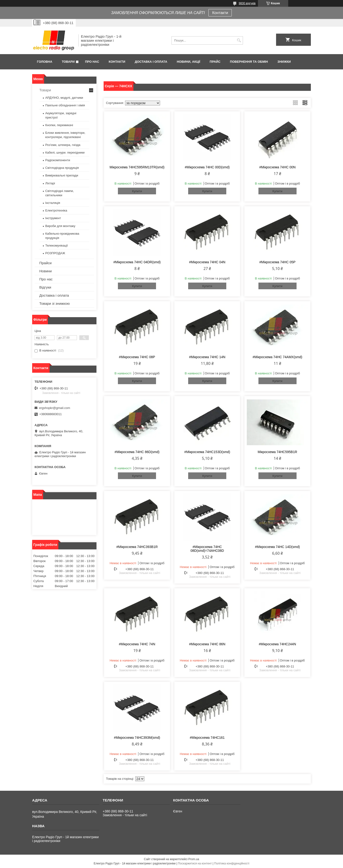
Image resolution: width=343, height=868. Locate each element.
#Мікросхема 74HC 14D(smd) (277, 547)
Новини (45, 271)
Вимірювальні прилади (62, 175)
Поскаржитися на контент (195, 863)
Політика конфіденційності (232, 863)
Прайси (45, 263)
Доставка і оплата (151, 62)
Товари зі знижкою (55, 303)
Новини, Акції (188, 62)
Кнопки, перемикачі (59, 125)
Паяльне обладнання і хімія (65, 105)
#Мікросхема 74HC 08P (137, 357)
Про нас (92, 62)
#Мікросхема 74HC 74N (137, 644)
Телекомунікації (57, 245)
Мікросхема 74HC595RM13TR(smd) (137, 167)
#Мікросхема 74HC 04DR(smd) (137, 262)
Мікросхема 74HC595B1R (277, 452)
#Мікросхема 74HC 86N (207, 644)
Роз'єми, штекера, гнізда (63, 145)
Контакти (220, 13)
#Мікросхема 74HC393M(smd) (137, 738)
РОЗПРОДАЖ (55, 253)
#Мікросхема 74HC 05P (277, 262)
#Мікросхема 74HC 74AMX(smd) (277, 357)
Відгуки (45, 287)
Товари (68, 62)
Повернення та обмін (249, 62)
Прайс (215, 62)
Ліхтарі (50, 183)
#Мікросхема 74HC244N (277, 644)
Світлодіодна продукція (62, 168)
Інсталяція (53, 203)
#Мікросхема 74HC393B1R (137, 547)
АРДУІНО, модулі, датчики (64, 98)
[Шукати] (239, 40)
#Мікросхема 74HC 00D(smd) (207, 167)
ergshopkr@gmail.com (55, 408)
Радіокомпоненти (58, 160)
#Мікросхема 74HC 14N (207, 357)
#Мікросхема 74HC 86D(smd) (137, 452)
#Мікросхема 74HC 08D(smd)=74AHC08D (207, 549)
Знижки (284, 62)
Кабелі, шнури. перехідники (65, 152)
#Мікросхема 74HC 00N (277, 167)
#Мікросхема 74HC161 (207, 738)
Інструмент (53, 218)
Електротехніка (56, 210)
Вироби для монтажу (60, 226)
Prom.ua (194, 859)
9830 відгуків (247, 3)
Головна (45, 62)
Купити (137, 191)
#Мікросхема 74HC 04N (207, 262)
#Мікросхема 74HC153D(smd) (207, 452)
